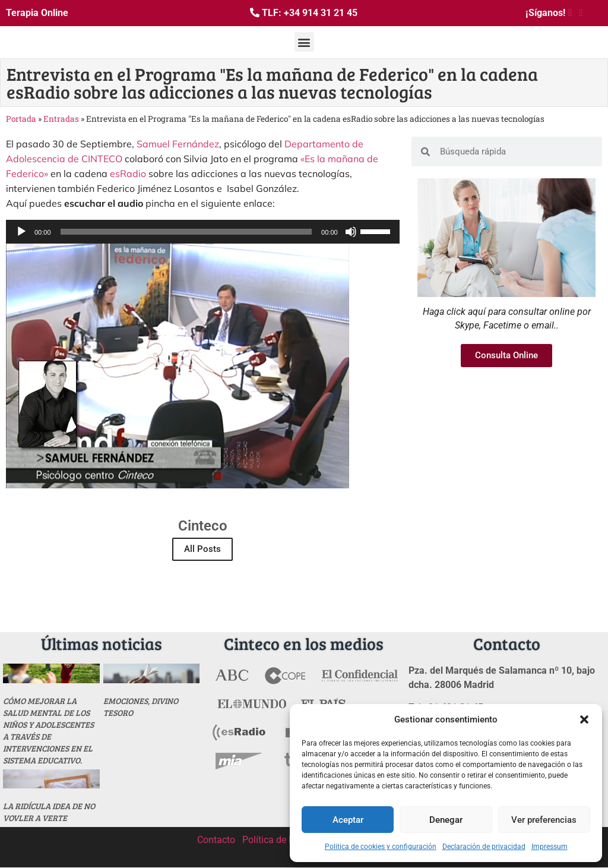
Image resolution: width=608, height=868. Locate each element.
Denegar (446, 820)
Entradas (61, 119)
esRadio (128, 173)
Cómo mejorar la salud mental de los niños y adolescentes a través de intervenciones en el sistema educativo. (48, 730)
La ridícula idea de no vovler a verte (49, 812)
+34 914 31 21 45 (321, 13)
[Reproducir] (21, 232)
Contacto (216, 840)
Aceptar (348, 820)
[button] (584, 719)
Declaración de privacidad (484, 847)
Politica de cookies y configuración (381, 847)
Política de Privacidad (288, 840)
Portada (21, 119)
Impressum (550, 847)
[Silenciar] (351, 232)
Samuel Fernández (178, 144)
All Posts (202, 549)
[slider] (186, 232)
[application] (203, 232)
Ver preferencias (544, 820)
